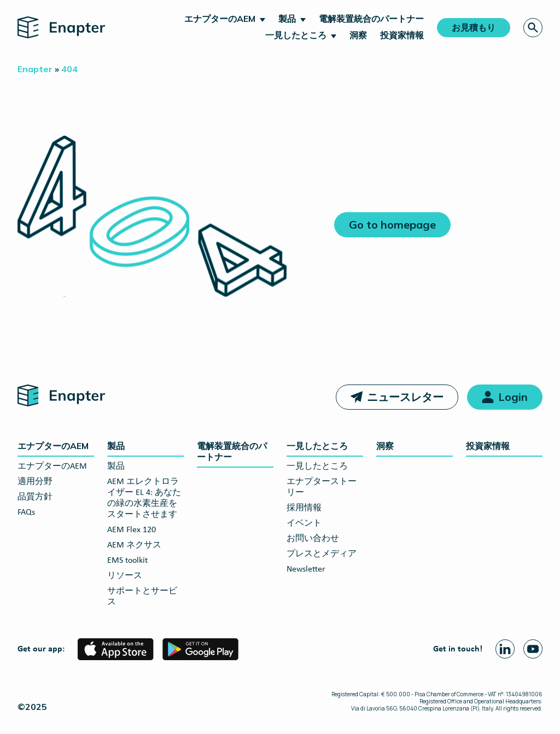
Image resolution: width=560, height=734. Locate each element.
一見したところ (296, 35)
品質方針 (35, 497)
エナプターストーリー (322, 487)
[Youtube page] (533, 649)
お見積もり (474, 27)
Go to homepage (392, 225)
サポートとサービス (142, 597)
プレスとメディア (322, 554)
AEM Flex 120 (132, 530)
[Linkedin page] (505, 649)
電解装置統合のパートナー (371, 19)
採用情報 (304, 508)
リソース (125, 576)
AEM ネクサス (134, 545)
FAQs (26, 512)
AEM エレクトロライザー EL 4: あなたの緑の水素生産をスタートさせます (144, 498)
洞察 (358, 35)
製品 (287, 19)
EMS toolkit (127, 561)
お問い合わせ (313, 539)
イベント (304, 523)
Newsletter (306, 569)
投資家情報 (402, 35)
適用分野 (35, 482)
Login (513, 397)
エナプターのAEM (220, 19)
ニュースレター (405, 397)
